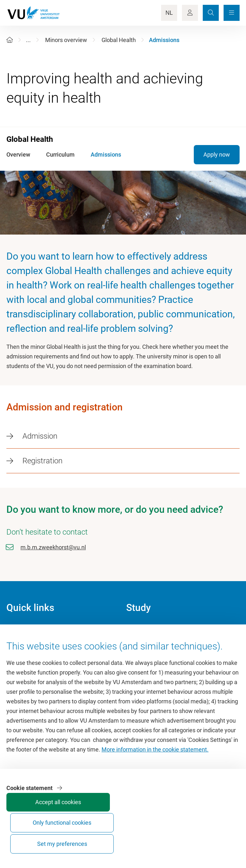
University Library (28, 658)
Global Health (119, 40)
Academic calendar (150, 629)
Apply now (217, 155)
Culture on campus (30, 644)
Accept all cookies (119, 841)
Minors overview (66, 40)
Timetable (139, 658)
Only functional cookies (167, 838)
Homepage (20, 629)
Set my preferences (215, 838)
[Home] (10, 40)
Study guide (141, 644)
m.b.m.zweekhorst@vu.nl (53, 547)
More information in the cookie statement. (155, 789)
